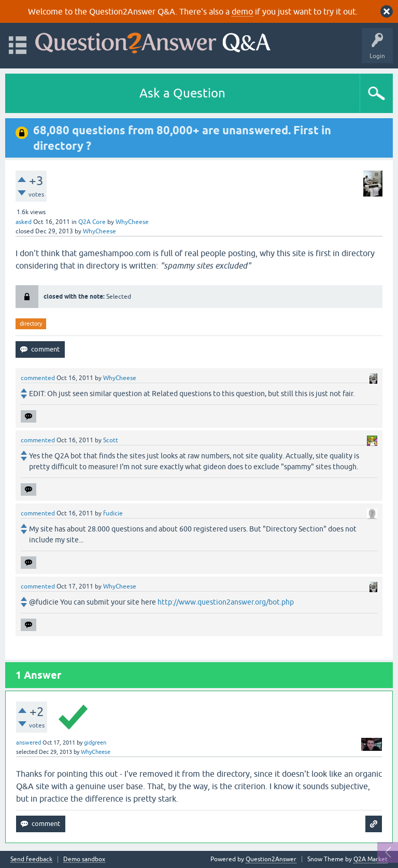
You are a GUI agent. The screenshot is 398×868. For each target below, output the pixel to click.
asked (24, 222)
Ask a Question (182, 93)
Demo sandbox (84, 859)
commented (38, 378)
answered (29, 743)
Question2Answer (271, 859)
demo (242, 11)
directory (31, 324)
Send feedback (31, 859)
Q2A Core (92, 222)
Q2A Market (371, 859)
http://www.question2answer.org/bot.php (226, 602)
